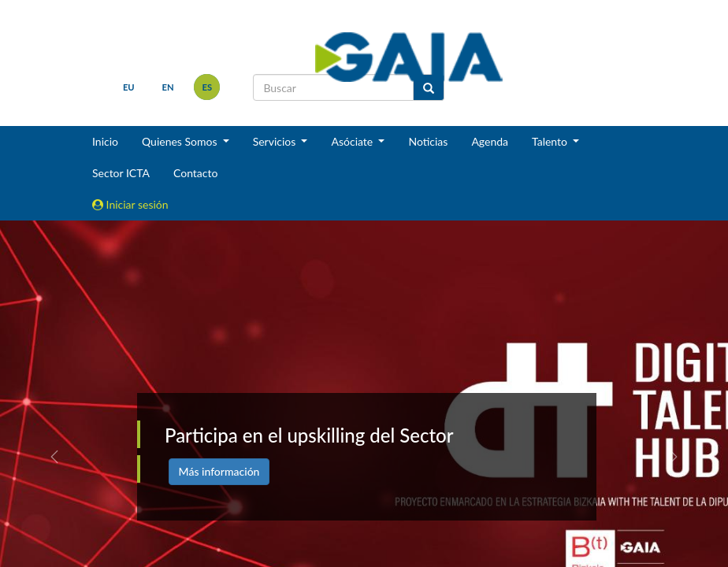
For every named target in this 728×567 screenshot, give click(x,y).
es (208, 87)
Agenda (490, 141)
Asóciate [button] (353, 141)
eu (129, 87)
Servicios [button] (276, 141)
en (168, 87)
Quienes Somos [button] (181, 141)
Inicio (105, 141)
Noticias (428, 141)
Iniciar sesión (130, 204)
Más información (219, 471)
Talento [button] (551, 141)
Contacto (195, 173)
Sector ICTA (121, 173)
